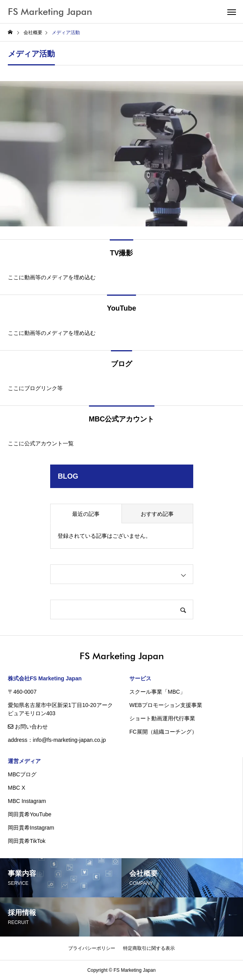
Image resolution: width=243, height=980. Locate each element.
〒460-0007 (22, 692)
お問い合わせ (28, 727)
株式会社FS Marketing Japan (45, 678)
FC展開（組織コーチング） (163, 732)
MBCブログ (22, 774)
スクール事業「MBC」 (157, 692)
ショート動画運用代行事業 (162, 718)
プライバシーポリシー (92, 948)
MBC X (16, 788)
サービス (140, 678)
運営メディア (24, 761)
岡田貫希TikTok (27, 841)
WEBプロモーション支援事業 (166, 705)
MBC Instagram (27, 801)
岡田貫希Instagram (31, 828)
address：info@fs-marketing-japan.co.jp (57, 740)
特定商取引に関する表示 (149, 948)
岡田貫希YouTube (30, 814)
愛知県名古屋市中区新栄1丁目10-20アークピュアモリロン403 (60, 709)
